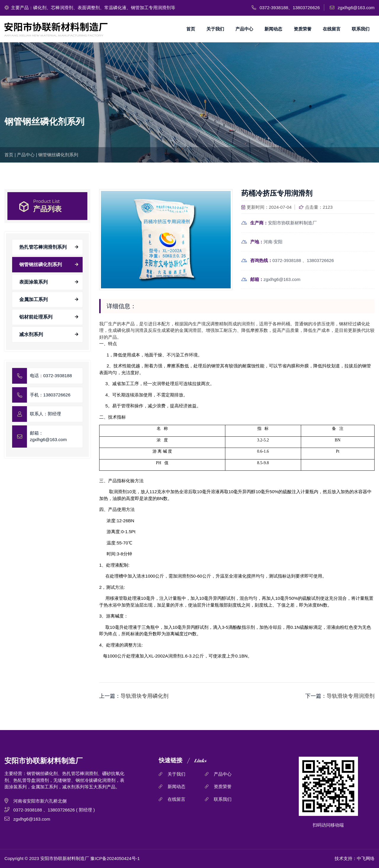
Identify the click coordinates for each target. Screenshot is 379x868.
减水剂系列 (31, 334)
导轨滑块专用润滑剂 (351, 696)
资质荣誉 (303, 29)
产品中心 (244, 29)
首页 (191, 29)
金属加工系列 (33, 299)
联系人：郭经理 (45, 414)
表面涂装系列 (33, 282)
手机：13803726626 (50, 395)
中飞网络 (366, 858)
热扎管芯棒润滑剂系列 (43, 247)
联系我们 (361, 29)
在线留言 (332, 29)
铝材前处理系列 (36, 317)
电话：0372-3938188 (51, 376)
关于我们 (215, 29)
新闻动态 (273, 29)
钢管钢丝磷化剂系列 (58, 155)
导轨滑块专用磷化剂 (144, 696)
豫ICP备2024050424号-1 (115, 858)
